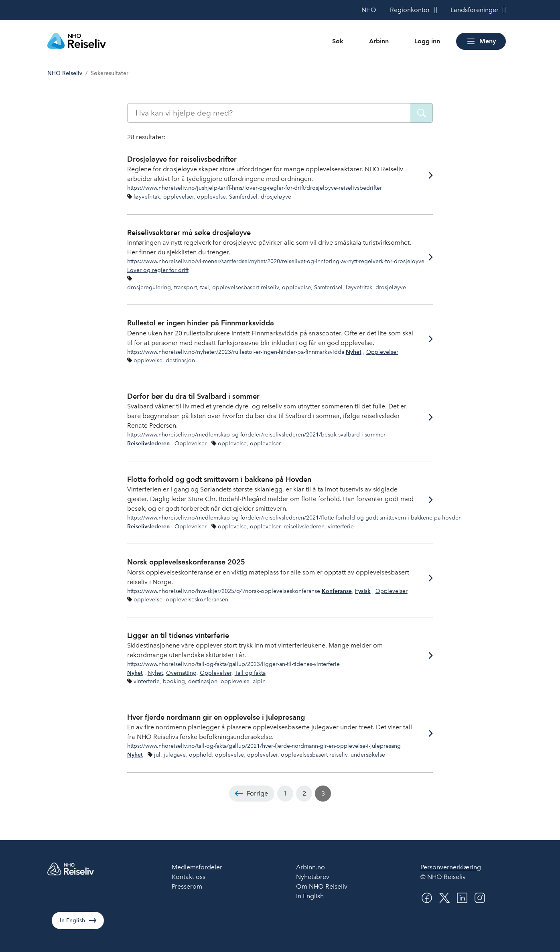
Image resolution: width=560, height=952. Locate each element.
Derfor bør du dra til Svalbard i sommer (193, 396)
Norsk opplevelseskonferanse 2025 (186, 562)
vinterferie (341, 526)
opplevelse (211, 197)
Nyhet (354, 352)
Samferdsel (243, 197)
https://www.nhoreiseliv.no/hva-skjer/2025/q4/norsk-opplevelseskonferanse (224, 591)
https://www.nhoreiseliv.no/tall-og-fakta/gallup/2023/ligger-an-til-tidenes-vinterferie (233, 664)
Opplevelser (382, 352)
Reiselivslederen (148, 444)
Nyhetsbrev (313, 877)
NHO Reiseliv (65, 73)
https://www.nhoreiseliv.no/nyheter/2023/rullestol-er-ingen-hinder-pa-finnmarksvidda (236, 352)
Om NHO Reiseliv (322, 886)
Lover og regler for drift (158, 270)
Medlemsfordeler (197, 867)
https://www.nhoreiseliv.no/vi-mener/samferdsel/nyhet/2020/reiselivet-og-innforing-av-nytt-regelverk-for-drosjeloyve (276, 261)
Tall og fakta (250, 673)
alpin (259, 681)
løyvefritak (147, 197)
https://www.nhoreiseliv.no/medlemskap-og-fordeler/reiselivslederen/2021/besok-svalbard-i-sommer (256, 434)
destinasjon (180, 360)
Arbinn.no (310, 867)
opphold (200, 755)
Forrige (257, 793)
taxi (205, 287)
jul (157, 755)
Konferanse (337, 591)
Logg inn (427, 41)
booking (174, 681)
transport (186, 287)
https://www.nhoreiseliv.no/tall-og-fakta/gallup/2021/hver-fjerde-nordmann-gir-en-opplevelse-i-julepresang (264, 746)
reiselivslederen (304, 526)
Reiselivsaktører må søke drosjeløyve (189, 232)
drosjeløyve (276, 197)
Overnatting (181, 673)
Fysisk (363, 591)
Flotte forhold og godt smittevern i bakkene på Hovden (219, 479)
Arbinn (379, 41)
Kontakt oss (189, 877)
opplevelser (179, 197)
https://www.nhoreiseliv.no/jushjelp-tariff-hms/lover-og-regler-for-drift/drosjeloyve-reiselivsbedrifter (255, 188)
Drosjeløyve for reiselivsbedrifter (182, 159)
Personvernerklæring (451, 867)
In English (72, 921)
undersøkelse (368, 755)
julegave (175, 755)
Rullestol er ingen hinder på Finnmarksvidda (201, 323)
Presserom (187, 886)
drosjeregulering (149, 287)
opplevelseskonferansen (197, 599)
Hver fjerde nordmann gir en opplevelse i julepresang (216, 717)
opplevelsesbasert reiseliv (246, 287)
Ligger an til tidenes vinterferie (178, 635)
